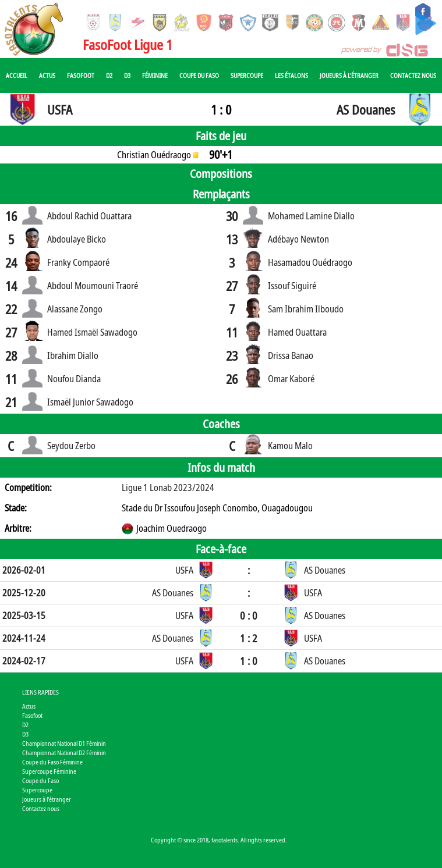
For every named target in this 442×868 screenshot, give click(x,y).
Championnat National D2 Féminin (64, 753)
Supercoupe (247, 75)
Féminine (155, 75)
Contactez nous (413, 75)
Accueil (17, 75)
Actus (47, 75)
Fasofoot (81, 75)
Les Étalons (291, 75)
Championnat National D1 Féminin (64, 743)
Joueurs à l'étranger (349, 75)
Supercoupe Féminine (49, 771)
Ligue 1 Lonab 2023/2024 (168, 488)
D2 (109, 75)
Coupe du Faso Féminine (52, 762)
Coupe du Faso (199, 75)
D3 (127, 75)
